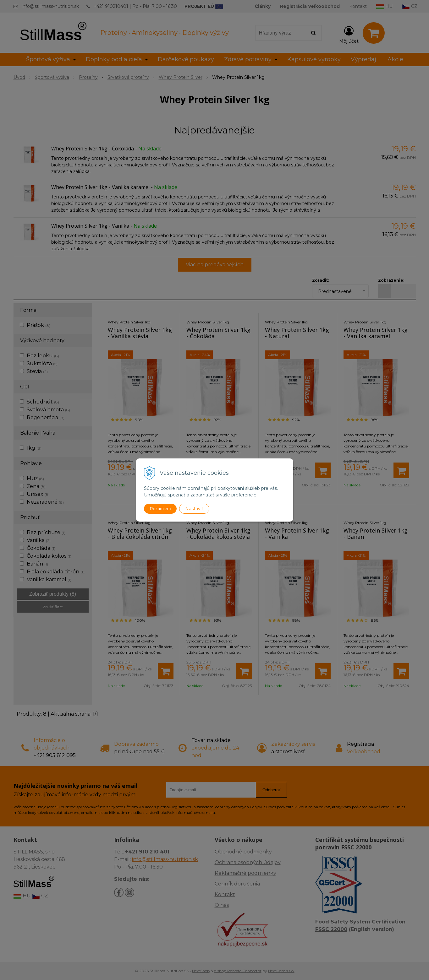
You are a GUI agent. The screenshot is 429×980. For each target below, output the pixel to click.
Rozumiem (160, 509)
